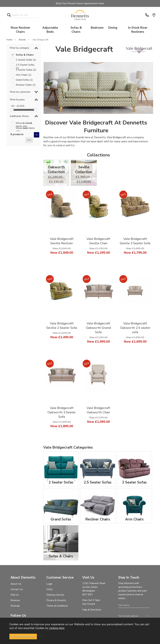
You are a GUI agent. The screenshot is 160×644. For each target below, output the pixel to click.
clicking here (57, 628)
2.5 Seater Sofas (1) (25, 65)
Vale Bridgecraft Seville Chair (98, 241)
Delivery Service (55, 595)
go (37, 135)
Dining (113, 28)
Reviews (15, 600)
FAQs (50, 589)
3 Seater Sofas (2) (26, 70)
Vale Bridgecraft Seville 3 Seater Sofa (135, 241)
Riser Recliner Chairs (20, 30)
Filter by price (17, 100)
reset (29, 140)
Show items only (24, 123)
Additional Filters (19, 116)
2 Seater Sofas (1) (26, 60)
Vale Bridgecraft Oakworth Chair (98, 410)
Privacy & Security (56, 600)
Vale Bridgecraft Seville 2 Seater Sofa (62, 326)
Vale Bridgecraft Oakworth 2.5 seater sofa (135, 328)
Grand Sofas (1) (24, 80)
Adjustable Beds (50, 30)
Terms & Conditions (57, 606)
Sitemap (15, 606)
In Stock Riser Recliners (138, 30)
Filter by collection (20, 92)
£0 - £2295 (18, 106)
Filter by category (19, 48)
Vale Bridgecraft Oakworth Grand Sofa (98, 328)
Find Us (15, 595)
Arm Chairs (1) (24, 75)
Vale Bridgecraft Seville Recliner (62, 241)
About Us (16, 584)
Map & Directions (92, 610)
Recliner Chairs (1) (26, 85)
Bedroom (97, 28)
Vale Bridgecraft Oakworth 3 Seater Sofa (62, 412)
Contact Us (17, 589)
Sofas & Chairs (76, 30)
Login (49, 584)
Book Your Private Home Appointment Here (80, 3)
